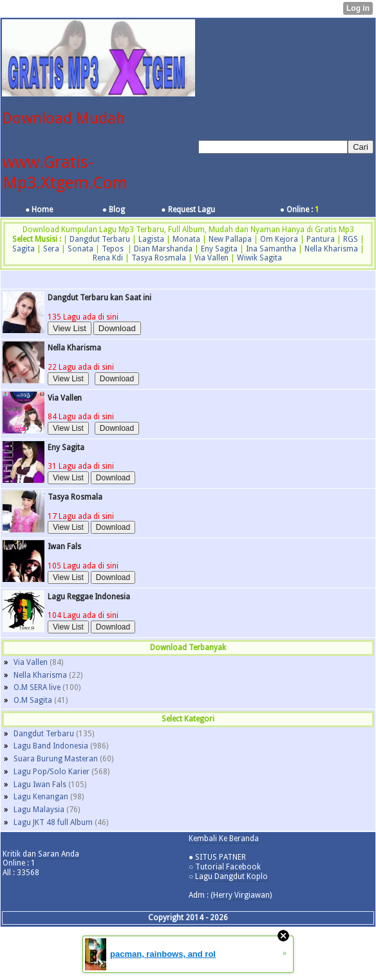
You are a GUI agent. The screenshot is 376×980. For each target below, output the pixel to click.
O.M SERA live (37, 687)
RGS (351, 239)
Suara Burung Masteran (56, 759)
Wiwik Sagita (259, 258)
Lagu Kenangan (41, 797)
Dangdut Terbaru (100, 239)
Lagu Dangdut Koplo (231, 876)
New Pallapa (230, 239)
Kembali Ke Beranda (224, 839)
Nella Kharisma (331, 249)
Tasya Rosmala (159, 258)
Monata (186, 239)
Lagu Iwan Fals (40, 785)
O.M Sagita (33, 700)
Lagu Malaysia (39, 810)
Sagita (23, 249)
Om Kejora (279, 239)
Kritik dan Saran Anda (41, 854)
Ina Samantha (271, 249)
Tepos (113, 249)
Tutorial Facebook (228, 867)
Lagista (151, 239)
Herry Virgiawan (241, 895)
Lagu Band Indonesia (51, 746)
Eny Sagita (219, 249)
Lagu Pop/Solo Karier (52, 772)
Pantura (321, 239)
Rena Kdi (108, 258)
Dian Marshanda (163, 249)
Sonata (80, 249)
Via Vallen (211, 258)
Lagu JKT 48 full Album (53, 822)
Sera (51, 249)
